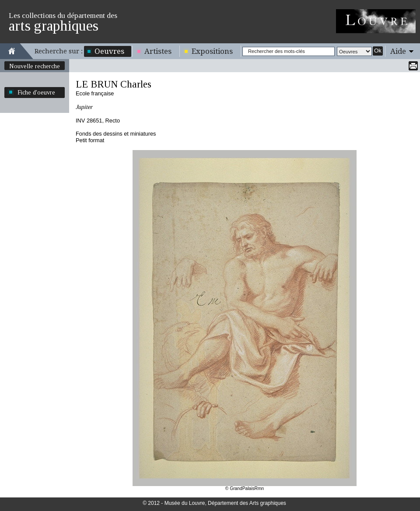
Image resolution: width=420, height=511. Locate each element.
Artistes (158, 51)
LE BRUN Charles (114, 84)
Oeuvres (109, 51)
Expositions (212, 51)
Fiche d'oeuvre (36, 92)
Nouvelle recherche (35, 66)
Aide (398, 51)
